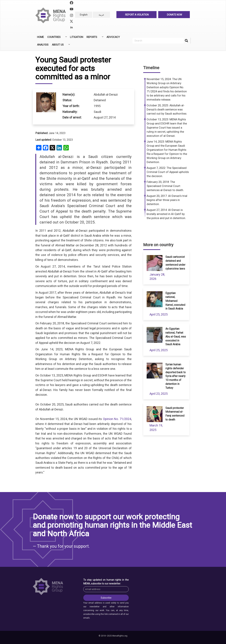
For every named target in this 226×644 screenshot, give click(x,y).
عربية (101, 15)
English (84, 15)
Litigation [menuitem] (77, 37)
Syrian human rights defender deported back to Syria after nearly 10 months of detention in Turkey (176, 376)
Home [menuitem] (40, 37)
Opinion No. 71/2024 (117, 419)
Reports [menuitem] (95, 38)
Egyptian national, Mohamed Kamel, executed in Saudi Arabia (175, 301)
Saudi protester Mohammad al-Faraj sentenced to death (175, 414)
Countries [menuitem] (57, 38)
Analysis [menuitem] (43, 45)
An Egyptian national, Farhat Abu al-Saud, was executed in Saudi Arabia (176, 337)
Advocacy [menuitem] (113, 37)
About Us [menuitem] (61, 46)
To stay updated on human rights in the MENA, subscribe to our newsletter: (106, 582)
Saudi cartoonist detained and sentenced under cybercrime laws (175, 263)
